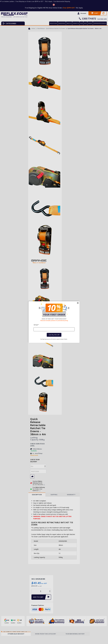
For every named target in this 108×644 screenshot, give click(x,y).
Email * (36, 325)
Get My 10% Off (54, 335)
